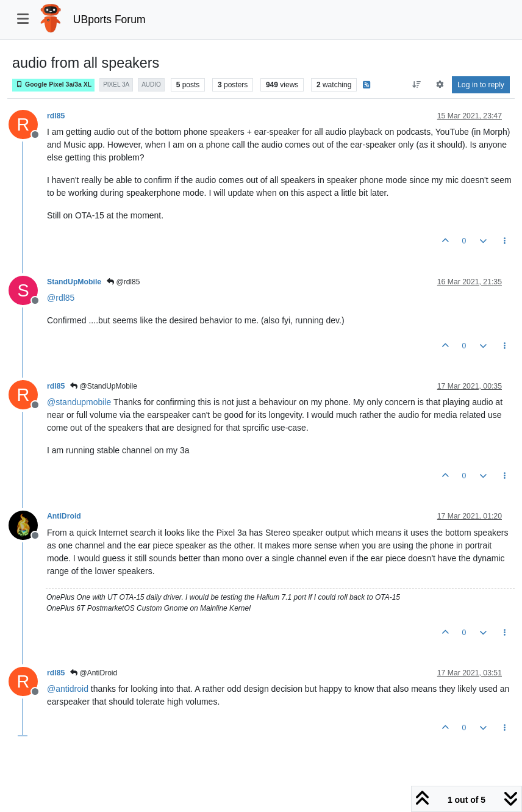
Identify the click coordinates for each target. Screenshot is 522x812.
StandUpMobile (74, 282)
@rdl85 (123, 282)
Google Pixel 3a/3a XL (53, 84)
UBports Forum (109, 20)
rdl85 (56, 116)
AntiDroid (64, 516)
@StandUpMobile (104, 386)
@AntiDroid (94, 673)
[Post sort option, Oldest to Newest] (417, 85)
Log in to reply (481, 85)
